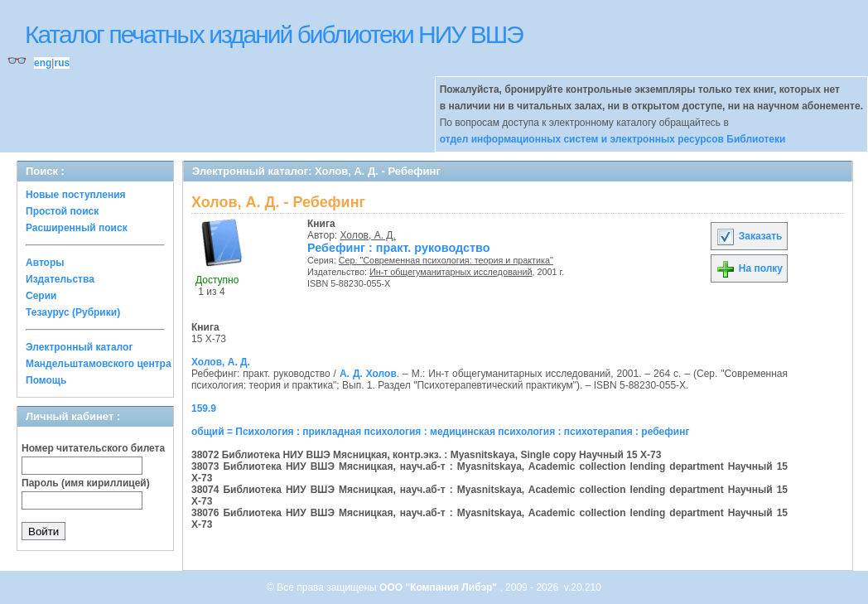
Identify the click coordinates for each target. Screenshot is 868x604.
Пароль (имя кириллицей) (86, 483)
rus (62, 63)
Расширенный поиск (77, 228)
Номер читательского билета (93, 448)
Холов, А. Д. (368, 235)
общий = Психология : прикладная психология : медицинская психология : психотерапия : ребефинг (440, 432)
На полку (749, 268)
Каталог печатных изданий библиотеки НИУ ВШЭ (274, 34)
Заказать (749, 236)
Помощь (46, 380)
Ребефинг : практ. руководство (398, 248)
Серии (41, 296)
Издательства (60, 279)
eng (43, 63)
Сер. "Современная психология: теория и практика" (446, 260)
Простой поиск (62, 211)
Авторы (45, 263)
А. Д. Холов (368, 374)
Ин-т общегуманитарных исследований (451, 272)
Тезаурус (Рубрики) (73, 312)
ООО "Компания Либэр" (439, 587)
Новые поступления (76, 195)
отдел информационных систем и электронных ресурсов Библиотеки (613, 139)
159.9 (204, 408)
